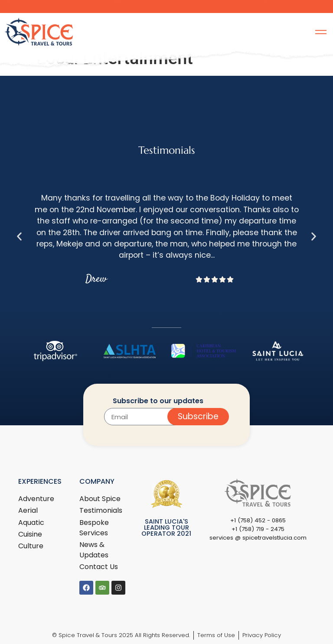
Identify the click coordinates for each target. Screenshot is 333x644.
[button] (19, 236)
